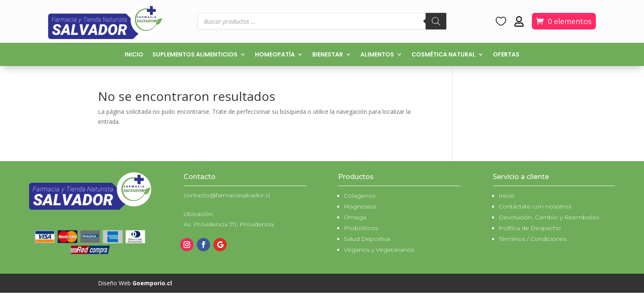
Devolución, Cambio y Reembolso (549, 217)
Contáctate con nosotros (535, 206)
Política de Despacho (530, 228)
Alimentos (377, 55)
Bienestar (328, 55)
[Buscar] (436, 21)
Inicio (134, 55)
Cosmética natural (443, 55)
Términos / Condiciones (533, 239)
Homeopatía (275, 55)
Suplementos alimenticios (195, 55)
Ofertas (506, 55)
